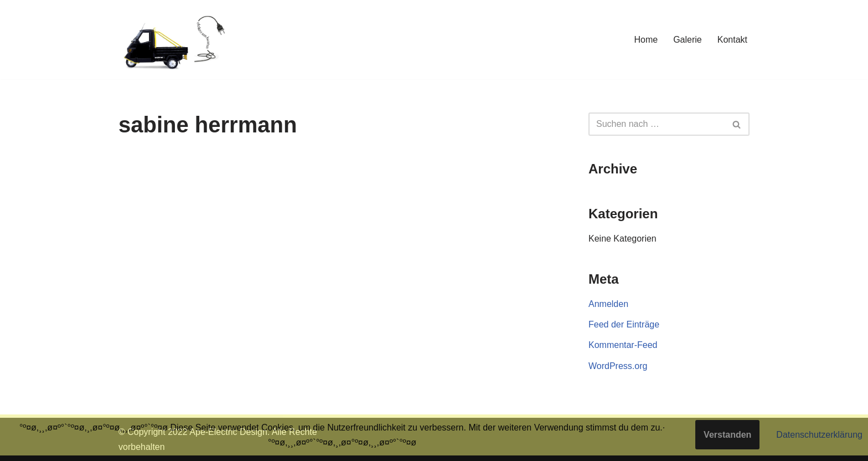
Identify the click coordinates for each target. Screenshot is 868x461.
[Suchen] (657, 124)
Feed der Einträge (624, 324)
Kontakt (732, 40)
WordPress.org (618, 366)
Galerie (688, 40)
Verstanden (727, 435)
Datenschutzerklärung (819, 435)
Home (646, 40)
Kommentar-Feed (623, 345)
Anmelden (608, 304)
